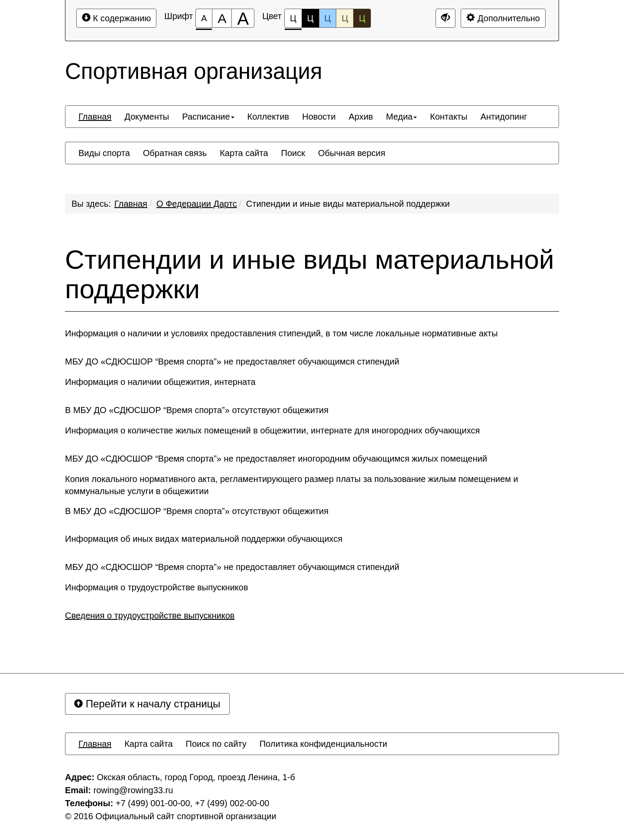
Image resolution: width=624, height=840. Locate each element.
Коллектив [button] (268, 117)
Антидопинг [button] (504, 117)
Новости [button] (319, 117)
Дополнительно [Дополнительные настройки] (503, 18)
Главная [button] (95, 117)
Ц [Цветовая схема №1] (293, 21)
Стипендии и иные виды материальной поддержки (348, 204)
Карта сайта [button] (244, 153)
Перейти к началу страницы (147, 704)
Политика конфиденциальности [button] (323, 744)
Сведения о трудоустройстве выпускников (150, 615)
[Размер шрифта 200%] (243, 18)
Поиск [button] (293, 153)
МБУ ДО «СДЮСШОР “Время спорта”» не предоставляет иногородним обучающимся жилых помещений (276, 459)
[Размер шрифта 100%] (204, 18)
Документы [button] (147, 117)
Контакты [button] (448, 117)
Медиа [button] (402, 117)
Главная (131, 204)
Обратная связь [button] (175, 153)
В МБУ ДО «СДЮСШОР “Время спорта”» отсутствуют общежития (197, 410)
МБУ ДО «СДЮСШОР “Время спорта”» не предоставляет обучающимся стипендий (232, 361)
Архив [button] (361, 117)
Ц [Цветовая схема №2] (310, 18)
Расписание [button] (208, 117)
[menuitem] (95, 117)
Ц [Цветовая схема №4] (345, 18)
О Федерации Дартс (197, 204)
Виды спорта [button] (104, 153)
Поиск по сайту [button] (216, 744)
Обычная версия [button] (352, 153)
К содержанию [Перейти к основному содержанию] (116, 18)
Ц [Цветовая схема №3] (328, 18)
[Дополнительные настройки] (445, 18)
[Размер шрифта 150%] (222, 18)
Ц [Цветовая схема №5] (362, 18)
